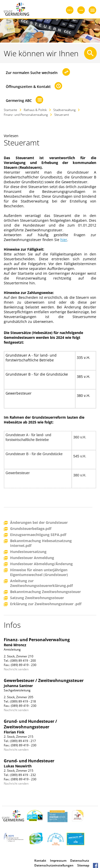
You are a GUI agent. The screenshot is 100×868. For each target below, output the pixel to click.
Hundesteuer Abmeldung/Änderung (41, 564)
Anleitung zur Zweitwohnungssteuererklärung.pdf (41, 583)
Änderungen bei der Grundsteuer (39, 523)
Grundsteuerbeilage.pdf (31, 529)
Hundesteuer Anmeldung (32, 558)
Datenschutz (80, 861)
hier (64, 240)
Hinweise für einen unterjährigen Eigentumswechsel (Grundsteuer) (39, 572)
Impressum (58, 861)
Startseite (10, 110)
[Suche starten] (90, 53)
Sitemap (83, 865)
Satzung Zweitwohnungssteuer (37, 598)
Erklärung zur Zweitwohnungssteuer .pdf (46, 604)
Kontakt (40, 861)
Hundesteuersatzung (28, 552)
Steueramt (62, 115)
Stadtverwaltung (64, 110)
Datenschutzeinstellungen (54, 865)
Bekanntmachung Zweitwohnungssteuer (45, 592)
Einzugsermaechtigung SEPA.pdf (38, 535)
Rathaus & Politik (35, 110)
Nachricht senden (16, 669)
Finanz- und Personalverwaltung (26, 115)
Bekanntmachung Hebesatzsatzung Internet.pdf (41, 543)
